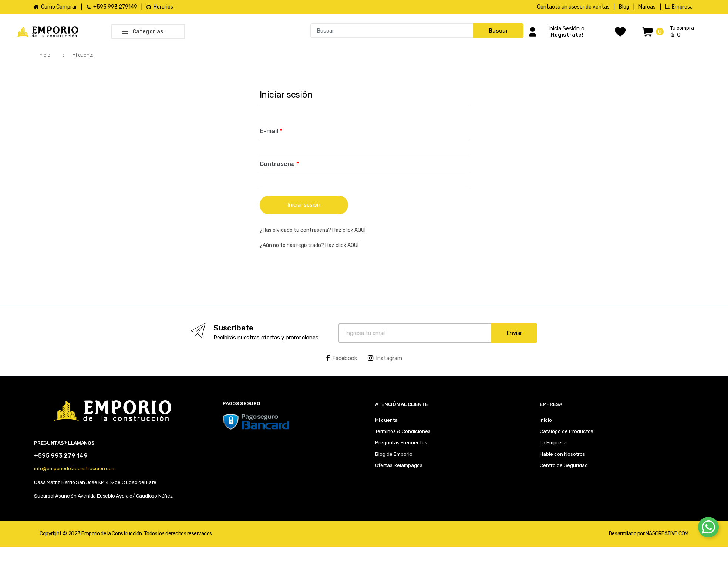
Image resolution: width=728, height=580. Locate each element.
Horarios (160, 7)
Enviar (514, 333)
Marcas (647, 7)
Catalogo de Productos (567, 431)
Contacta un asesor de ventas (573, 7)
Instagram (385, 358)
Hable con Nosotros (562, 454)
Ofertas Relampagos (399, 465)
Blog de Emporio (394, 454)
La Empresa (679, 7)
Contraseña (279, 164)
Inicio (44, 55)
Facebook (341, 358)
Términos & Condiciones (403, 431)
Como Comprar (55, 7)
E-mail (271, 131)
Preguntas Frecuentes (401, 442)
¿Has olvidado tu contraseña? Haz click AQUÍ (313, 230)
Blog (624, 7)
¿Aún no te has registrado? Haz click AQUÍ (309, 245)
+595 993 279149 (112, 7)
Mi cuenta (386, 420)
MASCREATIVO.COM (667, 534)
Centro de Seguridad (564, 465)
